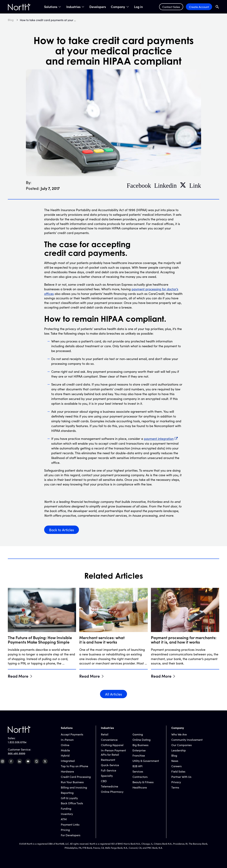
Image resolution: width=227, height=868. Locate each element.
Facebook (139, 185)
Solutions (51, 7)
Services (138, 771)
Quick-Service (110, 765)
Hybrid (65, 755)
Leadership (179, 750)
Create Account (199, 7)
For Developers (71, 835)
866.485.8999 (16, 753)
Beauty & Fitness (143, 782)
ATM (64, 819)
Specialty (107, 776)
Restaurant (108, 760)
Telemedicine (110, 786)
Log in (138, 7)
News (175, 761)
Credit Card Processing (76, 777)
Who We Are (179, 734)
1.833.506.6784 (17, 742)
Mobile (65, 750)
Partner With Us (181, 777)
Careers (176, 766)
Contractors (140, 777)
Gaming (138, 734)
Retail (105, 734)
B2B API (138, 766)
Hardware (67, 771)
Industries (73, 7)
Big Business (140, 745)
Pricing (65, 830)
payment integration (159, 439)
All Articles (114, 694)
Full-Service (109, 770)
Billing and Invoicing (74, 787)
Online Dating (142, 740)
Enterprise (139, 750)
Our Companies (182, 745)
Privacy (176, 782)
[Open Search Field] (217, 7)
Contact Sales (171, 7)
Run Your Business (72, 782)
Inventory (67, 814)
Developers (98, 7)
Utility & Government (146, 761)
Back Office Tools (72, 803)
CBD (104, 781)
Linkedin (165, 185)
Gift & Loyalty (69, 798)
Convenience (109, 740)
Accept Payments (72, 734)
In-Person (67, 740)
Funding (66, 808)
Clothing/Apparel (112, 745)
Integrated (68, 761)
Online (65, 745)
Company (118, 7)
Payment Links (70, 824)
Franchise (139, 755)
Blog (174, 755)
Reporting (67, 793)
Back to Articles (62, 530)
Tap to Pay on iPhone (74, 766)
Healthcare (140, 787)
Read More (18, 676)
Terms (175, 787)
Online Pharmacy (112, 792)
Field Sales (178, 771)
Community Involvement (187, 740)
